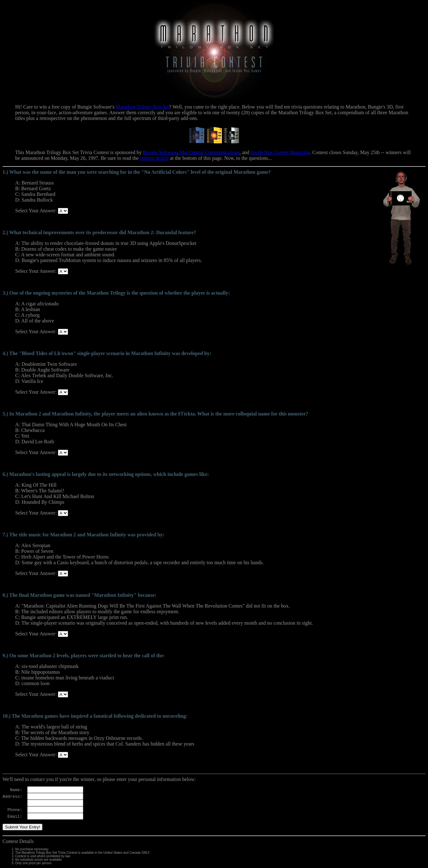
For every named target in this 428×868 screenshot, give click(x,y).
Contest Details (18, 841)
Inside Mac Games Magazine (280, 152)
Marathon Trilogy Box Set (142, 107)
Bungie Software (160, 152)
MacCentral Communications (210, 152)
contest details (154, 158)
